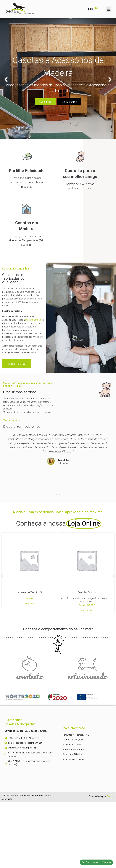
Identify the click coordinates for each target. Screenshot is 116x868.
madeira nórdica (33, 320)
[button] (54, 494)
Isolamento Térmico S (29, 592)
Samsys (111, 796)
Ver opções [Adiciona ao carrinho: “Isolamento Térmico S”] (29, 604)
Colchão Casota (87, 592)
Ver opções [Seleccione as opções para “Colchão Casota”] (87, 610)
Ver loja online (69, 102)
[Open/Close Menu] (108, 9)
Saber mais (45, 102)
